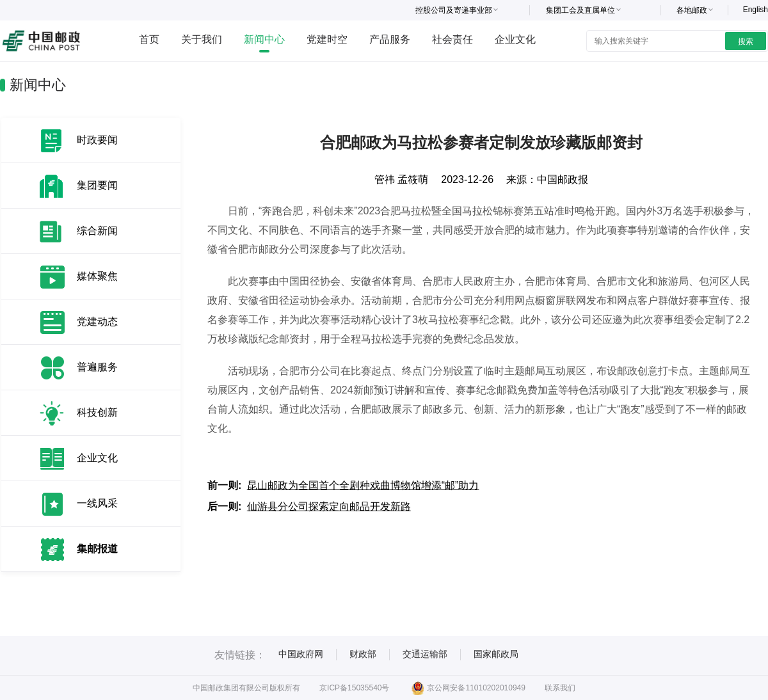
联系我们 (560, 688)
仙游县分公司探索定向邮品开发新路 (329, 506)
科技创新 (97, 412)
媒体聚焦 (97, 276)
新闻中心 (264, 39)
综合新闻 (97, 231)
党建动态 (97, 322)
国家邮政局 (496, 654)
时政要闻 (97, 140)
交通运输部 (425, 654)
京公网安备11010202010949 (468, 688)
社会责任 (452, 39)
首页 (149, 39)
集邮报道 (97, 549)
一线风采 (97, 503)
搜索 (746, 42)
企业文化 (515, 39)
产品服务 (390, 39)
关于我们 (202, 39)
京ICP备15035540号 (354, 688)
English (756, 10)
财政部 (363, 654)
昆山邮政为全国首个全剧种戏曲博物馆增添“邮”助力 (363, 485)
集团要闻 (97, 185)
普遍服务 (97, 367)
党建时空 (327, 39)
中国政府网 (301, 654)
